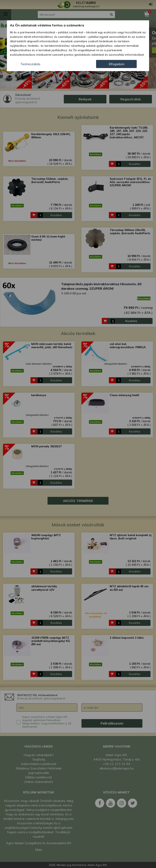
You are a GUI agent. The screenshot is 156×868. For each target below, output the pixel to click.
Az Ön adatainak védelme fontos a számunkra (47, 25)
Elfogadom (116, 64)
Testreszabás (30, 64)
